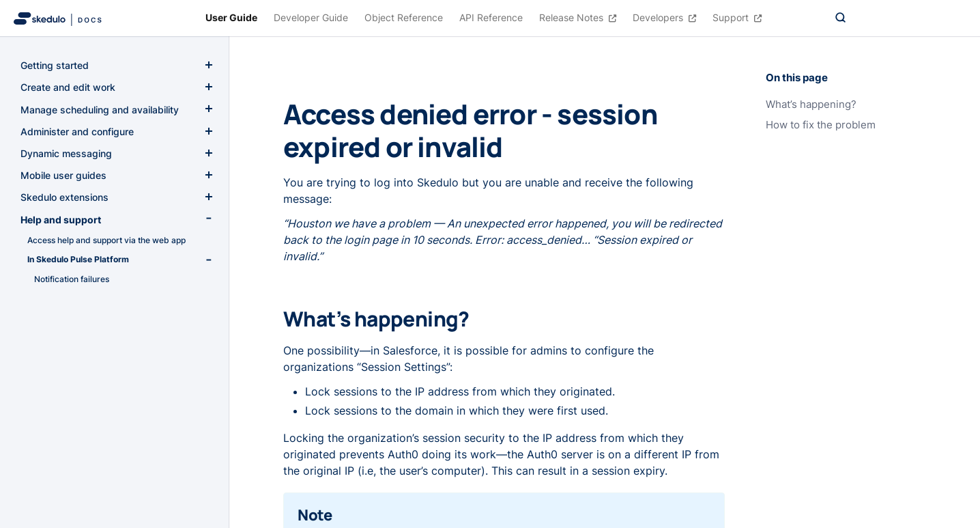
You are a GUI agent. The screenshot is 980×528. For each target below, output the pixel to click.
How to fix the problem (821, 125)
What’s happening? (811, 105)
